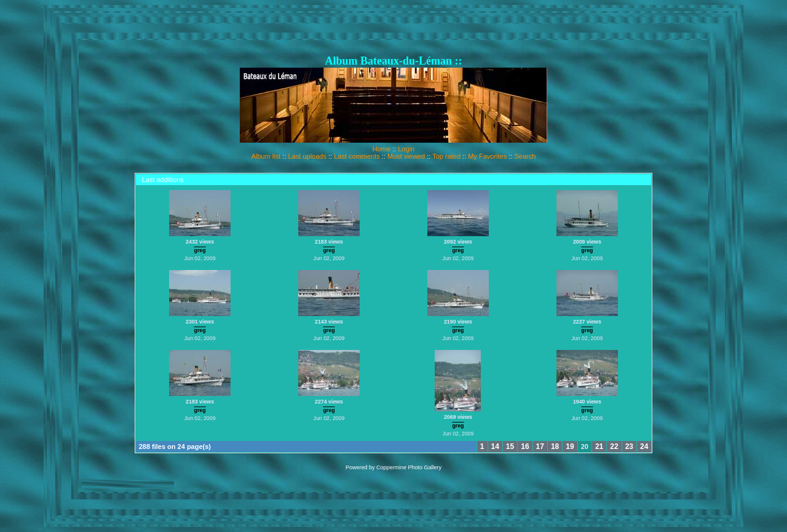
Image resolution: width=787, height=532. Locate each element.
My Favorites (487, 156)
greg (200, 250)
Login (406, 149)
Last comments (357, 156)
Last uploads (307, 156)
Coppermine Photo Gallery (409, 467)
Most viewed (406, 156)
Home (382, 149)
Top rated (446, 156)
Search (525, 156)
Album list (266, 156)
